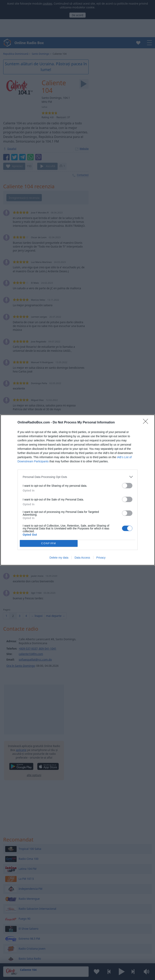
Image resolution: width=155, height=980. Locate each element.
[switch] (127, 486)
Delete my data (59, 558)
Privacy (101, 558)
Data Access (82, 558)
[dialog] (78, 490)
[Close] (147, 423)
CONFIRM (49, 544)
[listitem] (78, 477)
